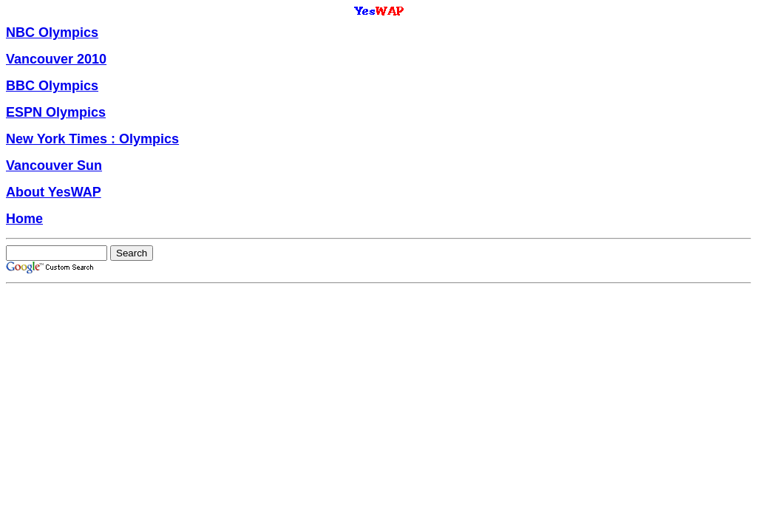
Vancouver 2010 (56, 59)
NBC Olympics (52, 33)
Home (24, 219)
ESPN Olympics (56, 112)
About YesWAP (54, 192)
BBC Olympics (52, 86)
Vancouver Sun (54, 166)
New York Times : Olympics (92, 139)
